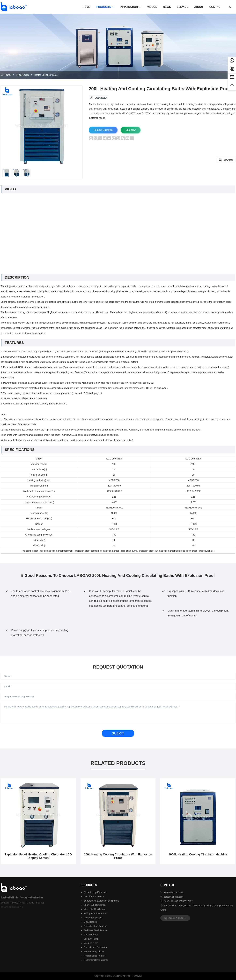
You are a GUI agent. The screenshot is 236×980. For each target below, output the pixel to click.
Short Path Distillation (95, 905)
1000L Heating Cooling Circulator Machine (198, 854)
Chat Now (131, 130)
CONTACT (216, 7)
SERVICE (183, 7)
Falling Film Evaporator (96, 913)
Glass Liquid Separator (95, 947)
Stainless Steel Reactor (96, 930)
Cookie (30, 903)
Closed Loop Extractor (95, 892)
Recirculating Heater (94, 956)
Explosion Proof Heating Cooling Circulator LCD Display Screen (38, 856)
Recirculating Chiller (94, 952)
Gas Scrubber (91, 935)
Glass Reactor (91, 922)
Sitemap (40, 903)
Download (226, 160)
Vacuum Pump (91, 939)
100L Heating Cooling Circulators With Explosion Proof (118, 856)
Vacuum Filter (91, 943)
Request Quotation (103, 130)
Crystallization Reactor (95, 926)
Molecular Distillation (94, 909)
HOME (87, 7)
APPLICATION (131, 7)
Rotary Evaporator (93, 918)
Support (5, 903)
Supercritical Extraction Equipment (101, 901)
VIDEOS (152, 7)
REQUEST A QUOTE (175, 918)
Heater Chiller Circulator (46, 75)
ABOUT (199, 7)
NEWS (167, 7)
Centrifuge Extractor (94, 896)
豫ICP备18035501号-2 (12, 907)
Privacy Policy (18, 903)
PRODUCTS (105, 7)
